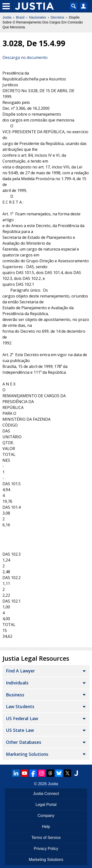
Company (46, 816)
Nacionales (38, 17)
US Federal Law (22, 718)
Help (46, 827)
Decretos (57, 17)
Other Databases (24, 742)
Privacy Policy (46, 849)
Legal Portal (46, 805)
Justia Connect (46, 794)
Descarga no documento (25, 57)
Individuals (17, 683)
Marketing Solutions (27, 754)
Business (15, 695)
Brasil (20, 17)
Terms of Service (46, 838)
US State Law (20, 730)
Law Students (20, 706)
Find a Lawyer (20, 671)
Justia (7, 17)
